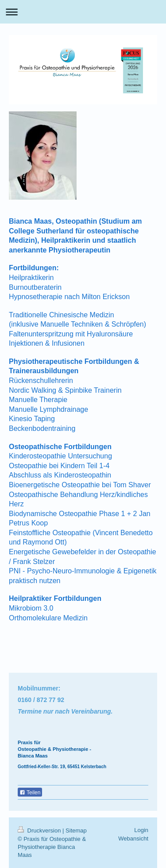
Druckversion (40, 831)
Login (141, 830)
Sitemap (76, 831)
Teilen (30, 793)
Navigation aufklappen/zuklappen (83, 12)
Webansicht (133, 838)
